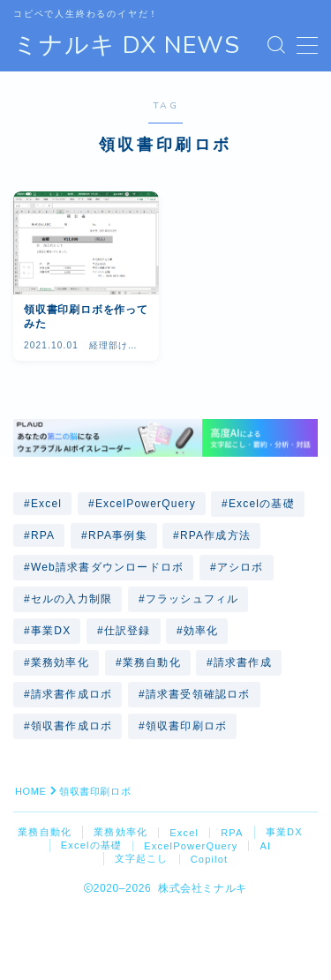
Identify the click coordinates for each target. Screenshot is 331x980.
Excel (184, 833)
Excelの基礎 (92, 845)
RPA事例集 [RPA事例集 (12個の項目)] (118, 535)
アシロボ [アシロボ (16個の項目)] (241, 567)
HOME (30, 791)
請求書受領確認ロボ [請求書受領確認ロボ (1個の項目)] (198, 694)
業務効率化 (120, 832)
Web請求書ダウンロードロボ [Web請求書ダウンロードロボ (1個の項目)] (107, 567)
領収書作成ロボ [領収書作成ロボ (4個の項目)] (71, 726)
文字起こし (142, 858)
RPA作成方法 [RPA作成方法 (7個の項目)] (215, 535)
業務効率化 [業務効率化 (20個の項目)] (60, 662)
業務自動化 (45, 832)
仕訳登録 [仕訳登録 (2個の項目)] (128, 631)
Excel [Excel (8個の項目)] (46, 504)
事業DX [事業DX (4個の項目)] (51, 631)
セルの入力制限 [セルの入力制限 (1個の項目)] (71, 599)
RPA (232, 833)
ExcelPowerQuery (191, 846)
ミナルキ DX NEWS (127, 46)
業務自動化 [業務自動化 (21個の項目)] (151, 662)
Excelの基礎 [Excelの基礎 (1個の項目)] (262, 504)
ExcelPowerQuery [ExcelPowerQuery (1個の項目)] (146, 504)
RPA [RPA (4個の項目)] (43, 535)
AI (265, 846)
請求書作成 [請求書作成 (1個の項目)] (243, 662)
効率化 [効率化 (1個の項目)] (201, 631)
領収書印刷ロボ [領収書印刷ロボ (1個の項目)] (186, 726)
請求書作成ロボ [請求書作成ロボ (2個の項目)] (71, 694)
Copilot (210, 859)
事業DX (284, 832)
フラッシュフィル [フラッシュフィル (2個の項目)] (192, 599)
